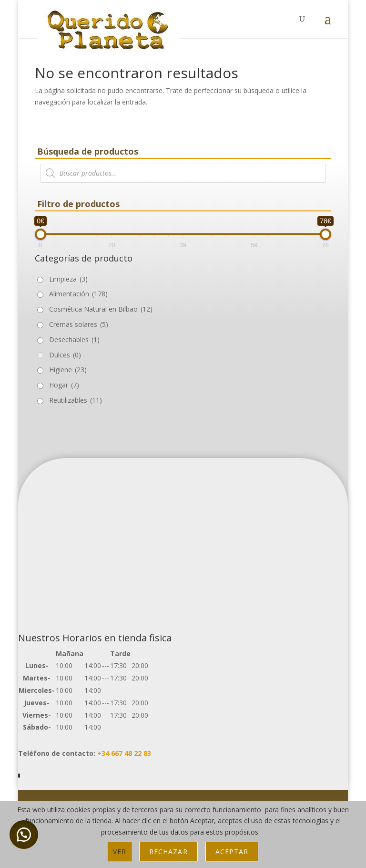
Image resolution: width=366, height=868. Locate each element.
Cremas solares (79, 324)
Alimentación (78, 294)
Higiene (68, 370)
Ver (120, 852)
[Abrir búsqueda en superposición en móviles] (183, 173)
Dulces (65, 355)
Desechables (74, 340)
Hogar (64, 385)
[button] (24, 835)
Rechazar (168, 852)
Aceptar (232, 852)
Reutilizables (76, 400)
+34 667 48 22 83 (124, 753)
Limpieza (68, 279)
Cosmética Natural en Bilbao (101, 309)
